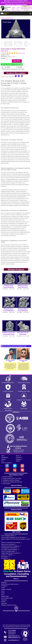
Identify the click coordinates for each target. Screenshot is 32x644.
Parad (2, 18)
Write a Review (22, 53)
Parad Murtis (9, 18)
